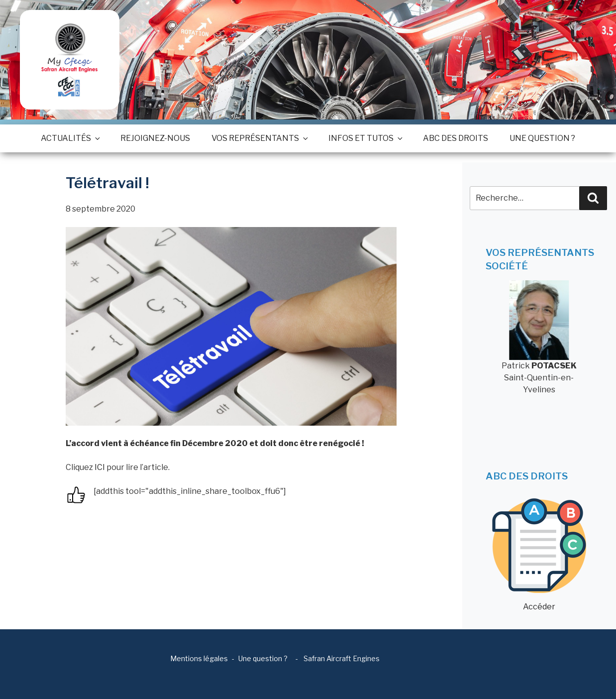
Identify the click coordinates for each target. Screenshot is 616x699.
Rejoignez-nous (155, 138)
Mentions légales (199, 658)
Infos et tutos (365, 138)
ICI (100, 467)
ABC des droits (456, 138)
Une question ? (542, 138)
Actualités (70, 138)
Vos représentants (259, 138)
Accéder (539, 555)
